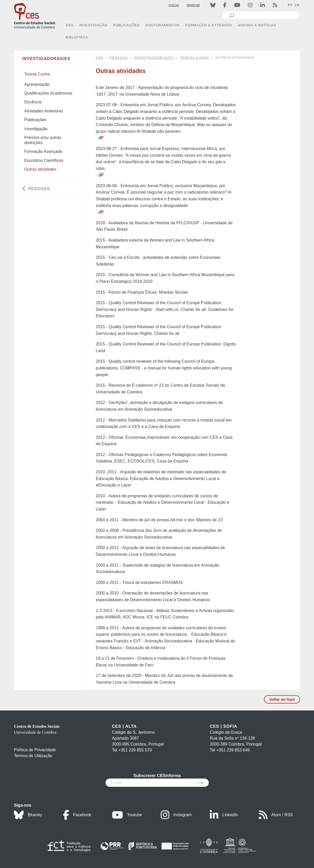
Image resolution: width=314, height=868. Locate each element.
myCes (174, 5)
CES (100, 58)
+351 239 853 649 (233, 750)
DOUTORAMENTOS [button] (163, 25)
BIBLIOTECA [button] (77, 37)
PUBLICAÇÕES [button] (126, 25)
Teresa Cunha (194, 58)
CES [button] (70, 25)
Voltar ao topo (282, 699)
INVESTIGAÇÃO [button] (93, 25)
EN (297, 5)
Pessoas (119, 58)
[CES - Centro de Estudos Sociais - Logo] (35, 15)
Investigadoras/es (154, 58)
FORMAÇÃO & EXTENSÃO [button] (209, 25)
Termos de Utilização (33, 756)
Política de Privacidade (35, 750)
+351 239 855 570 (135, 750)
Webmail (193, 5)
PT (290, 5)
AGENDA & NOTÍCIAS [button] (257, 25)
